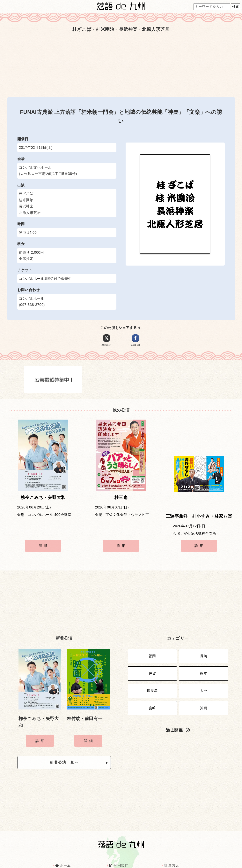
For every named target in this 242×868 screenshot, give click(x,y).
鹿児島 (152, 664)
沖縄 (204, 679)
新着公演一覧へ (70, 739)
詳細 (44, 530)
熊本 (204, 648)
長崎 (204, 633)
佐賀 (152, 648)
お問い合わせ (177, 851)
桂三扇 (121, 500)
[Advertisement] (121, 65)
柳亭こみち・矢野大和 (43, 500)
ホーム (63, 841)
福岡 (152, 633)
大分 (204, 664)
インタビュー (122, 851)
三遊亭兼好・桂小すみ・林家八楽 (199, 500)
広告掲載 (64, 851)
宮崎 (152, 679)
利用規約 (119, 841)
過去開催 (178, 700)
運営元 (171, 841)
